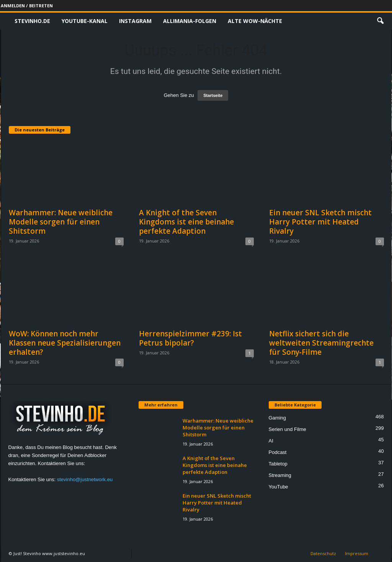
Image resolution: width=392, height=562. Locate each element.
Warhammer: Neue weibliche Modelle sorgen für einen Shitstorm (61, 222)
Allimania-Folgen (190, 21)
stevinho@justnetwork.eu (85, 479)
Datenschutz (323, 553)
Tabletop (278, 464)
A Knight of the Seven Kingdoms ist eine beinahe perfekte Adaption (186, 222)
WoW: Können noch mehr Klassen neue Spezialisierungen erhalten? (65, 343)
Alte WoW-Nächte (255, 21)
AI (271, 441)
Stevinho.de (32, 21)
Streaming (280, 475)
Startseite (213, 95)
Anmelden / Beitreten (27, 6)
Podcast (278, 452)
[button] (380, 21)
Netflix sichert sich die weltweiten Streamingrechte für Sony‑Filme (321, 343)
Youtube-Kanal (85, 21)
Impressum (357, 553)
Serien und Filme (287, 429)
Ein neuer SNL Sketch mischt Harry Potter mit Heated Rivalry (320, 222)
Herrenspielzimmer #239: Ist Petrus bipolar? (190, 338)
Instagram (135, 21)
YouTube (278, 487)
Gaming (278, 418)
